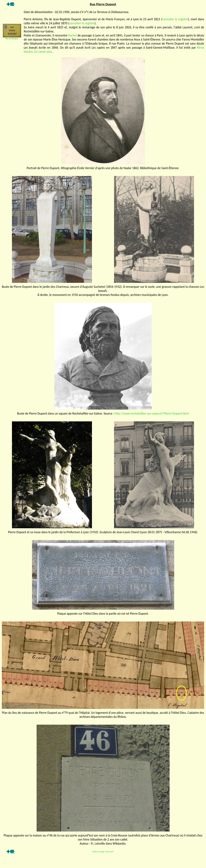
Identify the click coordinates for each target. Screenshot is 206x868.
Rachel (73, 35)
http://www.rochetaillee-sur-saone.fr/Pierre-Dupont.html (152, 413)
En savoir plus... (44, 52)
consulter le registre (175, 19)
